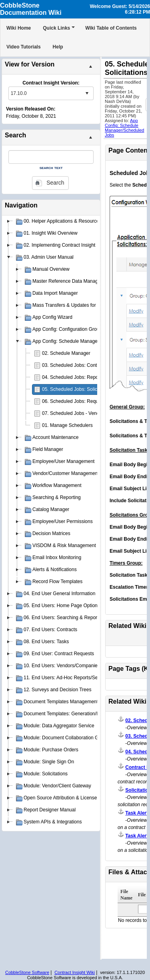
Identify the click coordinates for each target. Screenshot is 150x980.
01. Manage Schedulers (67, 425)
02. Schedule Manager (66, 353)
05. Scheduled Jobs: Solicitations (77, 389)
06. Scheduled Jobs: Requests (75, 401)
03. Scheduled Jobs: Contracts (75, 365)
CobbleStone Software (27, 972)
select (87, 93)
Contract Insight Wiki (75, 972)
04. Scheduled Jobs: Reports (73, 377)
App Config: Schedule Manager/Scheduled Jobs (124, 128)
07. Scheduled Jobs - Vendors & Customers (89, 413)
